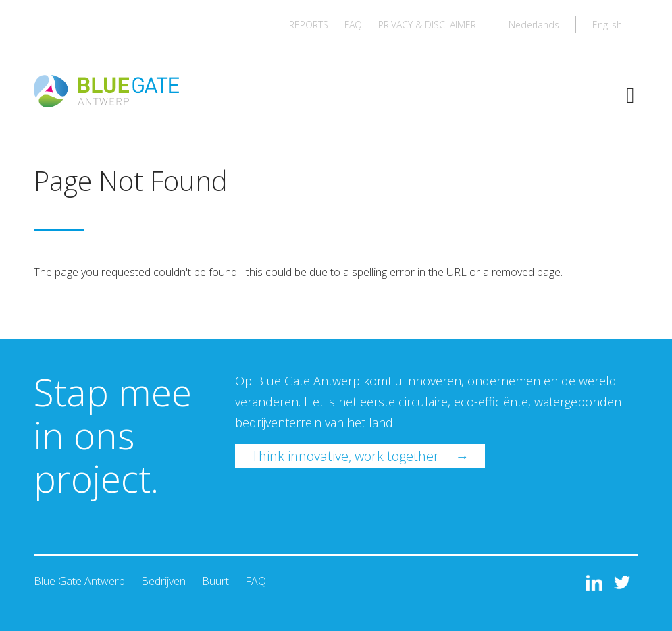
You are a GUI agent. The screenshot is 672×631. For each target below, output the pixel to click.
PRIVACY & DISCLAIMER (427, 25)
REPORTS (309, 25)
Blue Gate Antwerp (79, 581)
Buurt (215, 581)
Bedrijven (163, 581)
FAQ (353, 25)
